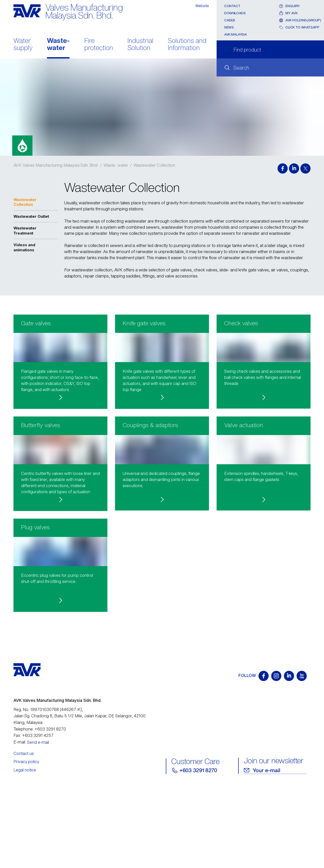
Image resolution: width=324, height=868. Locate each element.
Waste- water (58, 45)
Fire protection (99, 45)
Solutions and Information (187, 45)
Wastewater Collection (154, 165)
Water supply (23, 45)
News (229, 27)
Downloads (235, 13)
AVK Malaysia (235, 34)
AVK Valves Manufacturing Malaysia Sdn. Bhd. (56, 165)
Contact (232, 6)
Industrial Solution (140, 45)
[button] (60, 375)
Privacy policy (26, 840)
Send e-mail (38, 820)
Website (202, 6)
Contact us (24, 831)
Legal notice (25, 848)
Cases (230, 20)
